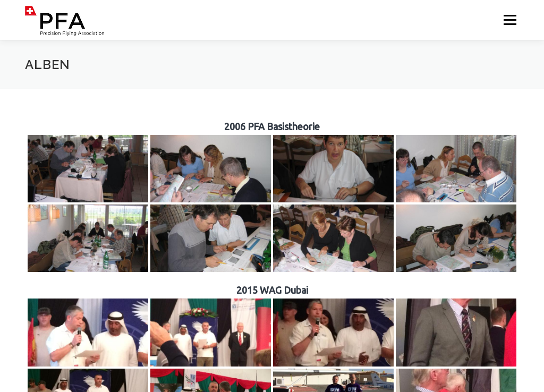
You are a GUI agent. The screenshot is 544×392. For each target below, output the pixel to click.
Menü (510, 20)
